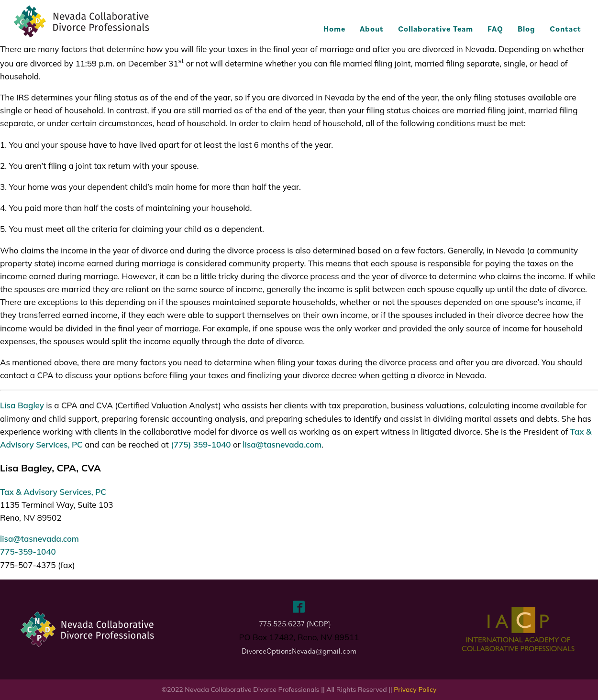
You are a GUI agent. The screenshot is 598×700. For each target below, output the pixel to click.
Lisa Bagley (22, 405)
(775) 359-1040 (201, 444)
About (372, 29)
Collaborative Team (436, 29)
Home (334, 29)
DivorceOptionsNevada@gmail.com (299, 651)
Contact (565, 29)
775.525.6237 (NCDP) (295, 623)
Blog (526, 29)
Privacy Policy (415, 689)
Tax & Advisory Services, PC (53, 492)
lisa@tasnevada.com (282, 444)
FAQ (495, 29)
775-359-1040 (28, 552)
